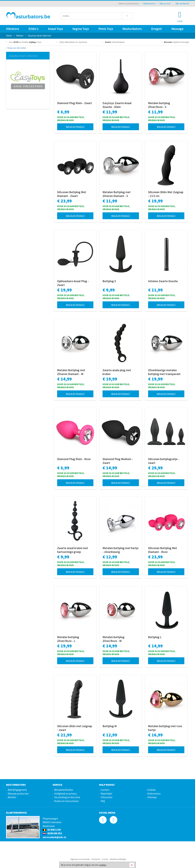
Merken (12, 797)
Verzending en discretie (67, 797)
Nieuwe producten (18, 794)
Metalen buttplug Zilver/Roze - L (68, 639)
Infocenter (107, 797)
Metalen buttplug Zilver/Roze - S (159, 105)
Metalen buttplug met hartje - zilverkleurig (121, 550)
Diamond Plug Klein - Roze (74, 459)
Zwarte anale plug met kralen (117, 372)
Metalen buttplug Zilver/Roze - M (113, 639)
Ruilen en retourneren (66, 801)
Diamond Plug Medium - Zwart (118, 461)
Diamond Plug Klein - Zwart (74, 103)
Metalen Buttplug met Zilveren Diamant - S (117, 194)
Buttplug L (155, 637)
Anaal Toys (55, 29)
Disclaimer (96, 859)
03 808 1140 (52, 830)
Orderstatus (154, 794)
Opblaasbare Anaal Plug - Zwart (73, 283)
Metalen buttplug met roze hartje (165, 728)
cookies (103, 865)
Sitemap (152, 797)
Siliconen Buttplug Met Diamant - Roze (163, 550)
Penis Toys (106, 29)
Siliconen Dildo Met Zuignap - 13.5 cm (166, 194)
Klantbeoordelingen (118, 859)
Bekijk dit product (75, 127)
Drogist (156, 29)
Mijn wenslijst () (181, 4)
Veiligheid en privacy (66, 794)
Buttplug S (109, 281)
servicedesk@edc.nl (54, 837)
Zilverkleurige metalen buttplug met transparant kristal (164, 372)
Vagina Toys (81, 29)
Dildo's (33, 29)
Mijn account (165, 4)
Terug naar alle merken (16, 48)
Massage (177, 29)
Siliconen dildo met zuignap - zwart (75, 728)
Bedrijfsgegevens (17, 790)
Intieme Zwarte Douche (163, 281)
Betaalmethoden (64, 790)
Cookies (151, 790)
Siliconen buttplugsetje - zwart (164, 461)
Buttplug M (110, 726)
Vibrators (13, 29)
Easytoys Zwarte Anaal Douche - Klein (117, 105)
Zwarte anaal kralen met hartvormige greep (73, 550)
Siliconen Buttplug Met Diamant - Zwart (72, 194)
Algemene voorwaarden (80, 859)
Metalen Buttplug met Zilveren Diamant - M (71, 372)
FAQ (103, 801)
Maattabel (106, 794)
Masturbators (132, 29)
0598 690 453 (52, 833)
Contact (105, 790)
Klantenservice (149, 4)
